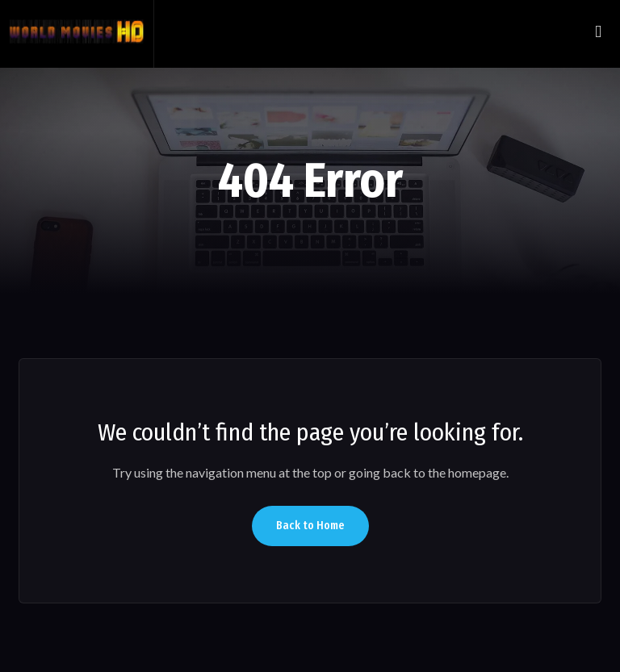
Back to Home (310, 526)
